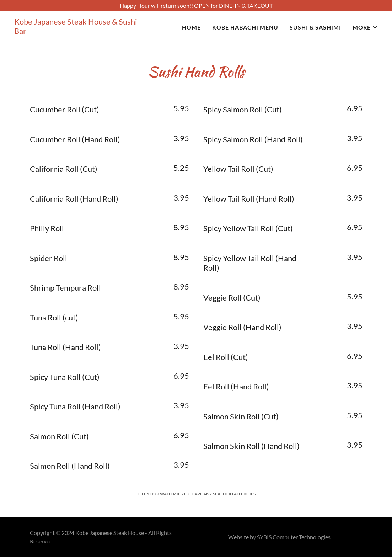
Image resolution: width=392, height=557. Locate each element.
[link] (78, 31)
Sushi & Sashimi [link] (315, 27)
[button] (365, 27)
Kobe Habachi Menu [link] (245, 27)
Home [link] (191, 27)
